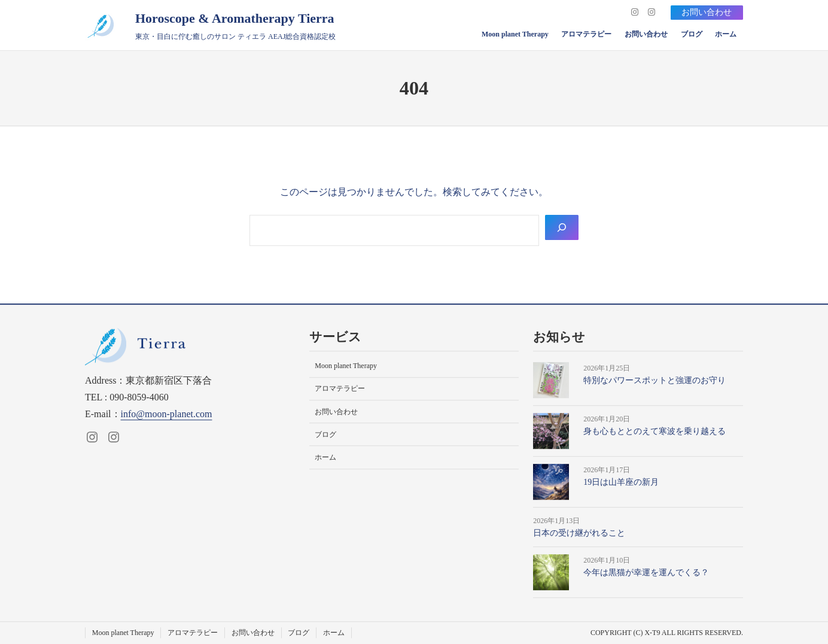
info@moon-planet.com (167, 414)
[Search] (562, 227)
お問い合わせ (707, 12)
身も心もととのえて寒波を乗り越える (655, 431)
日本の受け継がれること (579, 533)
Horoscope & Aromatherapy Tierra (235, 18)
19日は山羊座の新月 (621, 482)
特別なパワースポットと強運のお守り (655, 380)
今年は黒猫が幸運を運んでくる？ (646, 573)
